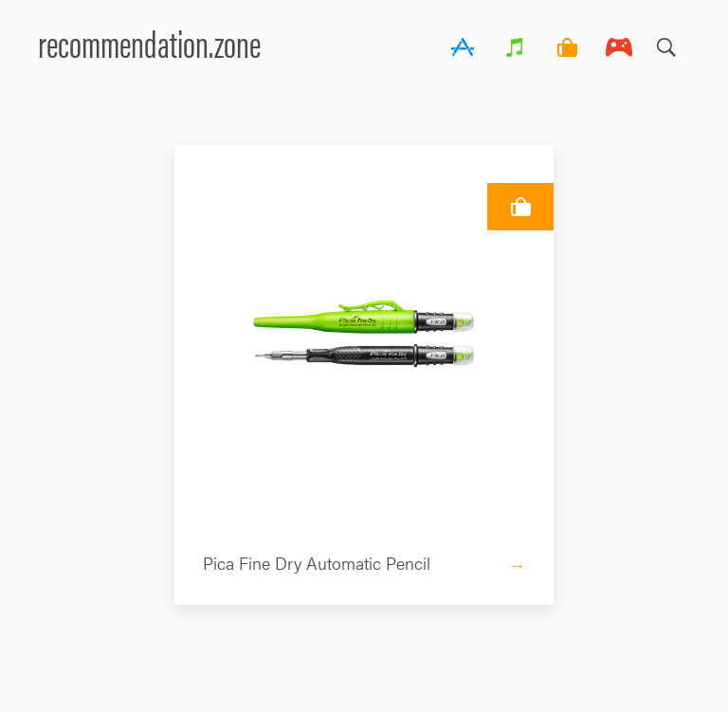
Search (666, 43)
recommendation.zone (149, 42)
